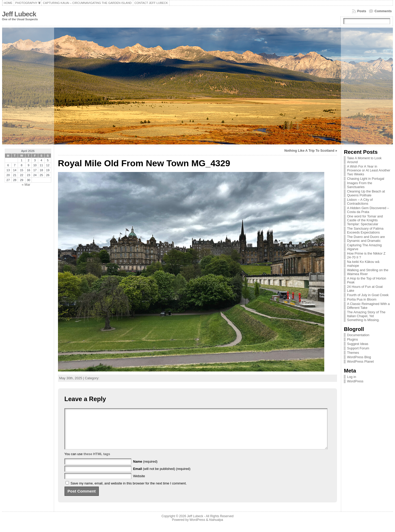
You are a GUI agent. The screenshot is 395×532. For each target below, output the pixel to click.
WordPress (355, 381)
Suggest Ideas (358, 344)
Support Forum (358, 348)
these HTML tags (97, 462)
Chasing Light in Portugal (365, 179)
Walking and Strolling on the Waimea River (368, 272)
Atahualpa (216, 528)
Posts (362, 11)
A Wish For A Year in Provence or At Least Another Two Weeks (368, 170)
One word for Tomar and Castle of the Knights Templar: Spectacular (365, 220)
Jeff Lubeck (19, 14)
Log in (351, 377)
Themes (353, 353)
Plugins (352, 339)
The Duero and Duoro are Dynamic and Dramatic (366, 239)
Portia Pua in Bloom (362, 299)
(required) (145, 469)
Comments (383, 11)
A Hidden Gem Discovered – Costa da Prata (368, 210)
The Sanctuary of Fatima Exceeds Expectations (365, 230)
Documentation (358, 335)
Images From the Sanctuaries (360, 185)
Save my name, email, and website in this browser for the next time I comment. (129, 491)
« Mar (26, 185)
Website (139, 484)
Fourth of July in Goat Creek (368, 295)
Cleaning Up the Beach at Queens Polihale (366, 193)
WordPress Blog (359, 357)
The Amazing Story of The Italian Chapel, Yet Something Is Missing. (366, 316)
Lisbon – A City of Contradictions (360, 202)
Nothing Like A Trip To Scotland (309, 151)
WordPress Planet (360, 361)
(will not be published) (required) (162, 477)
